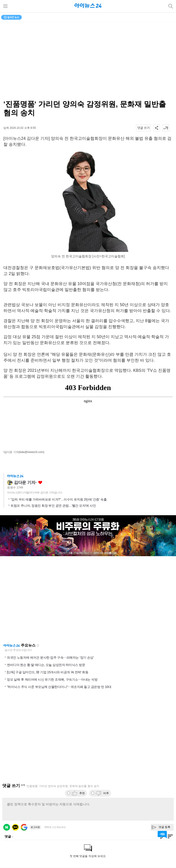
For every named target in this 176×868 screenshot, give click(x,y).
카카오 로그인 (15, 827)
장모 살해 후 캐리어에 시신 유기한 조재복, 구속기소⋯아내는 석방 (52, 679)
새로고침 (38, 646)
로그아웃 (35, 827)
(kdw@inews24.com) (32, 452)
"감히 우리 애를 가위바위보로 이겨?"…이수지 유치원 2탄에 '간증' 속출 (59, 499)
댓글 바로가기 (162, 835)
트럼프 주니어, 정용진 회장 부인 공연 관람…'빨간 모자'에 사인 (53, 506)
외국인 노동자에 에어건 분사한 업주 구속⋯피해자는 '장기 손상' (50, 658)
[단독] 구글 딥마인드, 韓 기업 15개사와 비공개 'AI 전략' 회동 (48, 672)
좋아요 (40, 483)
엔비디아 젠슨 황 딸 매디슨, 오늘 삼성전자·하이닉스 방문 (46, 665)
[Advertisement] (88, 600)
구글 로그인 (24, 827)
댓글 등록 (164, 827)
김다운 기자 (25, 483)
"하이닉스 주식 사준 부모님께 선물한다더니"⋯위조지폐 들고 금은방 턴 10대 (59, 687)
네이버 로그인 (7, 827)
